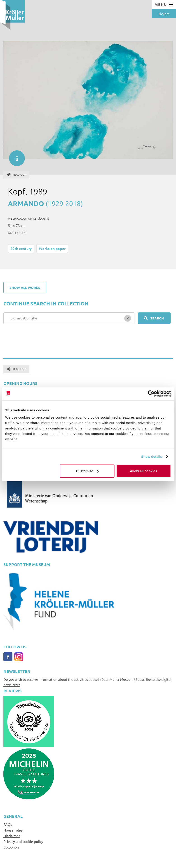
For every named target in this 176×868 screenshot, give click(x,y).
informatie (15, 156)
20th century (21, 248)
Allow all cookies (144, 471)
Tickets (164, 14)
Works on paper (52, 248)
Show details (152, 457)
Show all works (25, 288)
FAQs (8, 824)
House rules (13, 830)
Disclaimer (12, 836)
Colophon (11, 847)
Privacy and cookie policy (23, 841)
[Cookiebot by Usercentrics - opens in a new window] (151, 394)
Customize (87, 471)
